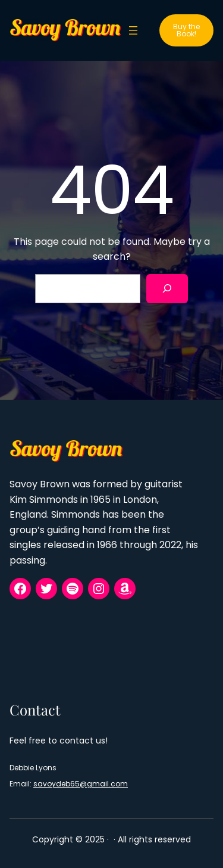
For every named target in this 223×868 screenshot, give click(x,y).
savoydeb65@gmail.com (81, 784)
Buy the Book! (186, 30)
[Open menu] (133, 30)
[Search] (167, 289)
